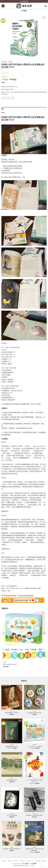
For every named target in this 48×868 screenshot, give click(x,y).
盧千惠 (24, 92)
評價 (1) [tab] (3, 113)
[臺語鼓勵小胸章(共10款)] (34, 697)
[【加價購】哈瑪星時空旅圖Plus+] (12, 833)
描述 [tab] (3, 109)
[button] (3, 6)
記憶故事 (22, 861)
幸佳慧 (16, 92)
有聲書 (10, 62)
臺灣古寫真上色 (29, 861)
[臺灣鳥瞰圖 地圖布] (12, 765)
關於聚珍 (4, 861)
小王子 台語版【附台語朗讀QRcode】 (34, 781)
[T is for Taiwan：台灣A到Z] (34, 731)
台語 (12, 92)
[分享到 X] (6, 98)
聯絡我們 (44, 861)
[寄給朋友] (13, 98)
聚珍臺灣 (29, 92)
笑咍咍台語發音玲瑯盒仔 (10, 664)
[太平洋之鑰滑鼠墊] (12, 800)
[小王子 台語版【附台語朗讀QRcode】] (34, 765)
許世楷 (33, 92)
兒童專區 (4, 62)
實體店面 (10, 861)
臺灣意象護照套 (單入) (12, 746)
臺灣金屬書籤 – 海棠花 (12, 713)
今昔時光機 (37, 861)
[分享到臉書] (3, 98)
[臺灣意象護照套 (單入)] (12, 731)
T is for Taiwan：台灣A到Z (34, 746)
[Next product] (3, 73)
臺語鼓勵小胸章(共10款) (34, 713)
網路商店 (16, 861)
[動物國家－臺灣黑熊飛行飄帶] (34, 800)
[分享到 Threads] (10, 98)
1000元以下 (7, 92)
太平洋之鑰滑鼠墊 (12, 815)
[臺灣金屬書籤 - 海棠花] (12, 697)
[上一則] (7, 73)
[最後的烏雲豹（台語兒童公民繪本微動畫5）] (34, 833)
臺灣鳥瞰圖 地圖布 (12, 780)
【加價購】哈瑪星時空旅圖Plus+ (12, 849)
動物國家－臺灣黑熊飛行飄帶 (34, 815)
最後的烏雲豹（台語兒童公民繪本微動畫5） (34, 850)
